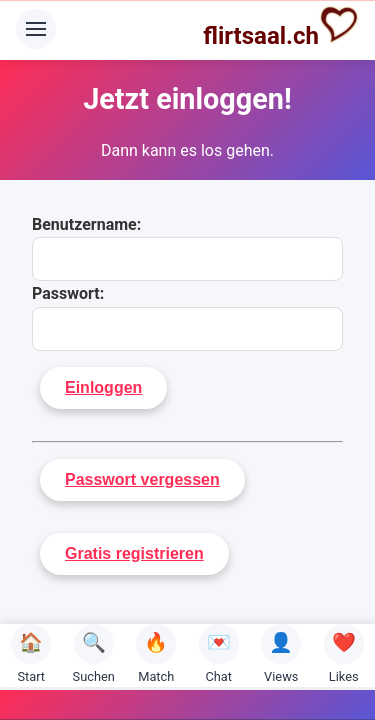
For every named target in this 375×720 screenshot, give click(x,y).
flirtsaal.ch (281, 27)
